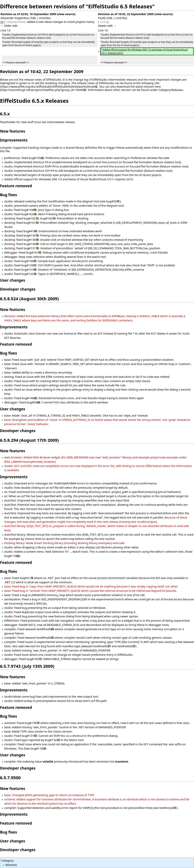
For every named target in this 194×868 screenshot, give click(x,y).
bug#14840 (29, 398)
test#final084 (45, 629)
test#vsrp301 (168, 808)
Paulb (102, 18)
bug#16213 (31, 218)
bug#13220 (52, 740)
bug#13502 (36, 158)
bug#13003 (29, 261)
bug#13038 (31, 240)
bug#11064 (12, 556)
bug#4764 (30, 231)
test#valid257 (126, 646)
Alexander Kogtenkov (15, 18)
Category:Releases (171, 90)
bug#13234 (29, 274)
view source (66, 14)
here (158, 86)
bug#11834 (38, 748)
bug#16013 (34, 659)
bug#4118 (26, 578)
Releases (11, 865)
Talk (33, 18)
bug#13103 (29, 736)
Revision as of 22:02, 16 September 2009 (28, 14)
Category (7, 860)
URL (157, 83)
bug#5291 (113, 201)
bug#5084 (33, 402)
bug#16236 (29, 214)
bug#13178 (31, 248)
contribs (44, 18)
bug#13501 (29, 265)
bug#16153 (31, 223)
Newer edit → (107, 26)
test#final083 (45, 638)
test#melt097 (102, 646)
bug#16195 (34, 252)
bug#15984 (29, 210)
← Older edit (9, 26)
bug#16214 (48, 218)
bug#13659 (31, 244)
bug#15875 (32, 723)
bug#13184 (29, 269)
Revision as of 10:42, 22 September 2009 (126, 14)
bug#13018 (31, 235)
